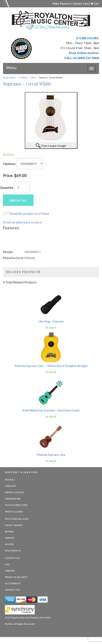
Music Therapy (14, 525)
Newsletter (12, 590)
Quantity (7, 187)
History (10, 538)
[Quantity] (22, 187)
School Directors (16, 505)
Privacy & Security (16, 577)
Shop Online (9, 77)
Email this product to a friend (29, 213)
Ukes (33, 77)
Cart (95, 4)
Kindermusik (13, 499)
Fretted (23, 77)
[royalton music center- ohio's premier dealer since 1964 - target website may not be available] (51, 20)
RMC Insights (13, 551)
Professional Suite (17, 519)
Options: (10, 164)
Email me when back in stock (22, 222)
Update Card (81, 4)
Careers (10, 571)
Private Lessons (15, 492)
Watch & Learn (14, 512)
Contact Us (12, 558)
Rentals (10, 480)
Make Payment (62, 4)
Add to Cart (18, 200)
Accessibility (13, 583)
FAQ (7, 564)
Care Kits (10, 486)
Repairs (9, 532)
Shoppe (10, 544)
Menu (11, 66)
